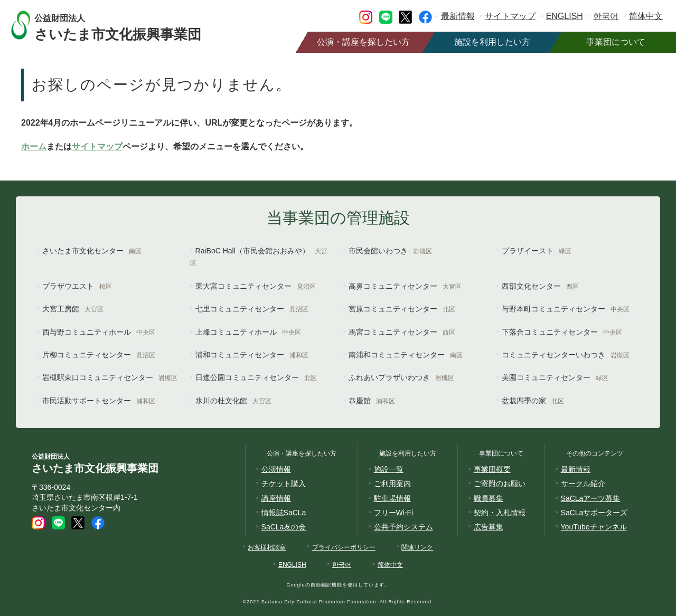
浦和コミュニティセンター (252, 355)
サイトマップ (510, 16)
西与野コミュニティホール (99, 332)
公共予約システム (403, 527)
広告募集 (489, 527)
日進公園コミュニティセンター (256, 377)
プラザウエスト (77, 286)
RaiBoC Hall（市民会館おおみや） (259, 257)
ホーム (34, 146)
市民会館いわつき (390, 251)
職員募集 (489, 498)
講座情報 (276, 498)
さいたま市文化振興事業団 (128, 25)
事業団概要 (492, 469)
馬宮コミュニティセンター (402, 332)
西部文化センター (540, 286)
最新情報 (458, 16)
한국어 (606, 16)
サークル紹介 (583, 484)
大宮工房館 (73, 309)
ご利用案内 (392, 484)
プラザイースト (537, 251)
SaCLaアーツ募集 (591, 498)
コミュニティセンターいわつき (566, 355)
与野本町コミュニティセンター (566, 309)
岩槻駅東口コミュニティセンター (110, 377)
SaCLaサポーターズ (594, 513)
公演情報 (276, 469)
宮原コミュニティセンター (402, 309)
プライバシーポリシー (344, 547)
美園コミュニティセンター (555, 377)
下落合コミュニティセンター (562, 332)
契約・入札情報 (500, 513)
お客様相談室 (267, 547)
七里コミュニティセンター (252, 309)
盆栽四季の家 (533, 401)
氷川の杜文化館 (233, 401)
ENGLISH (565, 16)
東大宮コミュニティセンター (256, 286)
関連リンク (417, 547)
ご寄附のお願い (500, 484)
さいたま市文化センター (92, 251)
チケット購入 (284, 484)
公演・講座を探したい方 (363, 42)
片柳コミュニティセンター (99, 355)
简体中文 (646, 16)
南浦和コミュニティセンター (406, 355)
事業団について (616, 42)
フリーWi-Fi (394, 513)
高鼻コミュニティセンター (405, 286)
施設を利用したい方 (492, 42)
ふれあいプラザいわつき (401, 377)
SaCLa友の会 (284, 527)
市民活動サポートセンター (99, 401)
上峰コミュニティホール (248, 332)
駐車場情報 (392, 498)
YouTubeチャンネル (594, 527)
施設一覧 (389, 469)
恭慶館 (372, 401)
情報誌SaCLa (284, 513)
